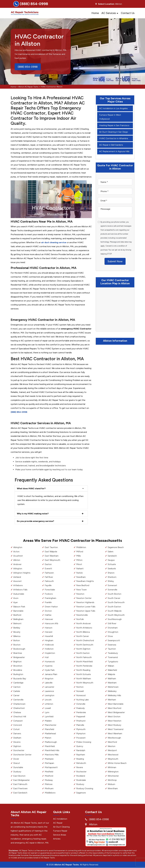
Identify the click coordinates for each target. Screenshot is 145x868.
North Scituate (84, 674)
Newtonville (82, 615)
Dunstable (18, 767)
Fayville (48, 586)
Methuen (49, 789)
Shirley (111, 581)
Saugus (111, 560)
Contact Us (128, 13)
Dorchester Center (22, 755)
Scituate (112, 564)
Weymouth (113, 759)
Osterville (81, 704)
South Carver (114, 598)
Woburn (111, 784)
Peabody (80, 708)
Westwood (113, 755)
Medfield (49, 772)
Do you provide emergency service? (35, 521)
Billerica (17, 636)
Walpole (111, 674)
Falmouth (49, 581)
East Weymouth (52, 560)
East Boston (19, 776)
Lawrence (49, 691)
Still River (112, 623)
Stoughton (113, 632)
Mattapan (49, 763)
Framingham (50, 598)
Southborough (115, 619)
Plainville (80, 725)
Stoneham (113, 628)
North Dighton (83, 649)
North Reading (83, 670)
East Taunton (51, 547)
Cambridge (18, 683)
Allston (17, 560)
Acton (16, 552)
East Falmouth (20, 784)
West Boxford (114, 708)
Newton (80, 594)
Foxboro (49, 594)
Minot (79, 564)
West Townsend (116, 729)
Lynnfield (49, 717)
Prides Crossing (84, 742)
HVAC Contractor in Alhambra (114, 138)
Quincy (80, 746)
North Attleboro (84, 628)
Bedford (17, 615)
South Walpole (115, 611)
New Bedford (83, 586)
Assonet (17, 581)
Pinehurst (81, 721)
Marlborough (51, 742)
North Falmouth (84, 657)
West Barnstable (116, 704)
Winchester (113, 776)
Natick (79, 573)
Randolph (81, 750)
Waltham (112, 679)
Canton (17, 687)
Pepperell (81, 717)
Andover (17, 564)
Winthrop (112, 780)
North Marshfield (84, 662)
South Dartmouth (116, 602)
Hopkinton (50, 653)
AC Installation (60, 819)
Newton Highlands (85, 602)
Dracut (17, 763)
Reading (80, 759)
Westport (112, 750)
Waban (111, 666)
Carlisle (17, 691)
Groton (48, 611)
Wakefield (112, 670)
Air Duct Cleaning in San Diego (114, 132)
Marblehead (50, 733)
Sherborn (112, 577)
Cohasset (18, 721)
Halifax (48, 615)
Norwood (81, 695)
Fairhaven (49, 573)
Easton (48, 564)
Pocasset (81, 738)
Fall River (49, 577)
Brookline (18, 670)
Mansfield (49, 729)
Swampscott (114, 640)
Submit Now (115, 261)
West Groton (114, 717)
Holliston (49, 649)
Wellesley (112, 691)
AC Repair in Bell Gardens (111, 145)
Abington (18, 547)
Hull (47, 657)
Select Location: (106, 4)
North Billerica (83, 632)
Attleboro (18, 586)
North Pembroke (84, 666)
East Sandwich (20, 793)
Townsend (113, 657)
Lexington (50, 695)
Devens (17, 742)
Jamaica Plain (51, 674)
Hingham (49, 640)
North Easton (83, 653)
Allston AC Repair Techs (28, 87)
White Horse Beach (117, 763)
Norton (80, 687)
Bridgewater (19, 657)
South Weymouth (116, 615)
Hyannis (49, 666)
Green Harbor (51, 607)
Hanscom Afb (51, 623)
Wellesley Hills (114, 695)
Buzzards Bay (20, 679)
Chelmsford (19, 708)
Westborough (114, 738)
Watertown (113, 687)
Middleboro (50, 793)
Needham (81, 577)
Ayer (16, 602)
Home (95, 13)
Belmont (17, 623)
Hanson (49, 628)
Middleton (81, 547)
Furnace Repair (60, 831)
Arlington (18, 569)
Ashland (17, 577)
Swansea (112, 645)
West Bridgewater (116, 712)
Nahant (80, 569)
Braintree (18, 653)
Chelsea (17, 712)
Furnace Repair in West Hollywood (110, 117)
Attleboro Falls (20, 590)
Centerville (18, 700)
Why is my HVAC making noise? (33, 514)
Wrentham (113, 789)
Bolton (17, 640)
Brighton (17, 662)
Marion (48, 738)
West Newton (115, 721)
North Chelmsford (85, 640)
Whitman (112, 767)
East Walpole (51, 552)
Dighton (17, 746)
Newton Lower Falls (86, 607)
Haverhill (49, 636)
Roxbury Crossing (85, 789)
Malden (48, 721)
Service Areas (60, 835)
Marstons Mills (52, 755)
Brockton (18, 666)
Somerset (112, 586)
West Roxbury (114, 725)
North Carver (83, 636)
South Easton (114, 607)
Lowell (48, 708)
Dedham (17, 738)
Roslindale (81, 780)
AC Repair (58, 823)
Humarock (50, 662)
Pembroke (81, 712)
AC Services (109, 13)
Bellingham (18, 619)
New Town (82, 590)
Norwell (80, 691)
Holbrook (49, 645)
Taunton (112, 649)
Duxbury (17, 772)
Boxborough (19, 649)
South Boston (115, 594)
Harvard (48, 632)
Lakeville (49, 683)
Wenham (112, 700)
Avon (16, 598)
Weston (112, 746)
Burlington (18, 674)
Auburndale (19, 594)
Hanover (49, 619)
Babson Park (19, 607)
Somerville (113, 590)
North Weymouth (85, 683)
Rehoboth (81, 763)
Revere (80, 767)
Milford (80, 552)
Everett (48, 569)
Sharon (111, 573)
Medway (49, 780)
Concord (18, 725)
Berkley (17, 628)
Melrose (49, 784)
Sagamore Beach (116, 547)
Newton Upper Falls (86, 611)
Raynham (81, 755)
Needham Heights (85, 581)
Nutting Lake (83, 700)
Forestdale (50, 590)
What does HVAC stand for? (31, 488)
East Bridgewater (22, 780)
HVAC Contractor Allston (52, 87)
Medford (49, 776)
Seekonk (112, 569)
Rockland (81, 776)
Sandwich (112, 556)
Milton (79, 560)
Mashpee (49, 759)
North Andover (84, 623)
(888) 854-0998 (34, 4)
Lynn (47, 712)
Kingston (49, 679)
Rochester (81, 772)
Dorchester (19, 750)
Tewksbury (113, 653)
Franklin (48, 602)
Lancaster (50, 687)
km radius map (115, 309)
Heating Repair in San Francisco (114, 125)
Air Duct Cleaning (61, 827)
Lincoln (48, 700)
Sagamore (81, 793)
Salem (111, 552)
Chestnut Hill (20, 717)
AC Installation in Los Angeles (114, 108)
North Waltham (84, 679)
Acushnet (18, 556)
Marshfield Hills (52, 750)
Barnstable (18, 611)
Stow (110, 636)
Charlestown (20, 704)
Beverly (17, 632)
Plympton (81, 733)
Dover (16, 759)
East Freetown (21, 789)
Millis (79, 556)
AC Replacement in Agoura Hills (114, 151)
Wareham (112, 683)
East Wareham (52, 556)
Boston (17, 645)
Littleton (49, 704)
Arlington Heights (22, 573)
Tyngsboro (113, 662)
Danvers (17, 733)
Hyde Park (50, 670)
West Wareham (115, 733)
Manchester (51, 725)
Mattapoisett (51, 767)
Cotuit (17, 729)
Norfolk (80, 619)
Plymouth (81, 729)
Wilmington (113, 772)
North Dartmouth (85, 645)
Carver (16, 695)
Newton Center (84, 598)
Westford (112, 742)
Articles (57, 839)
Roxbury (80, 784)
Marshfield (50, 746)
